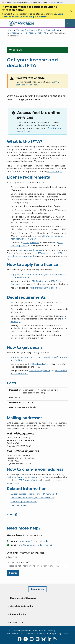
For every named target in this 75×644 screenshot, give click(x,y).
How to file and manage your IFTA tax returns (33, 498)
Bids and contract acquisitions (21, 634)
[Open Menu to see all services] (70, 23)
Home (10, 30)
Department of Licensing (22, 598)
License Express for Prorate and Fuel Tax (29, 477)
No (17, 557)
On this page (16, 50)
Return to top (37, 589)
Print (12, 514)
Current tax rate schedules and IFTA (34, 494)
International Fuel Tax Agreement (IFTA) (26, 33)
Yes (10, 557)
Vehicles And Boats (25, 30)
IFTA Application (31, 243)
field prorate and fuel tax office (45, 288)
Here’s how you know (56, 2)
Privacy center (61, 634)
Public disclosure (45, 634)
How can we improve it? (18, 562)
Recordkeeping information (24, 502)
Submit (13, 573)
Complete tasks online (20, 606)
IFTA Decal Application (38, 364)
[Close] (71, 12)
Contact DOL (15, 622)
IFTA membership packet (30, 250)
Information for (17, 614)
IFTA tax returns (45, 253)
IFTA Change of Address (29, 480)
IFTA (55, 172)
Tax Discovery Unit (19, 505)
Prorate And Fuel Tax (49, 30)
